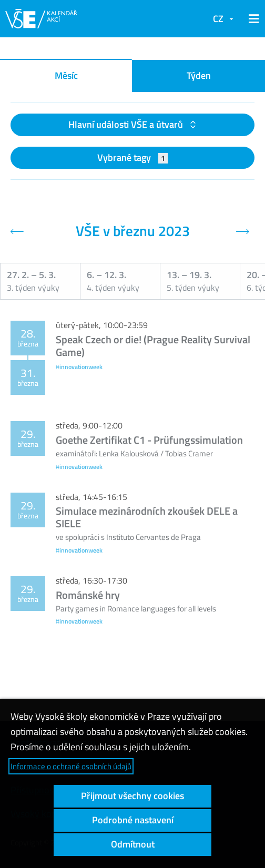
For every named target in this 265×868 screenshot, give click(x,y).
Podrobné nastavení (133, 820)
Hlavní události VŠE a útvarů (127, 124)
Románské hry (88, 595)
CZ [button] (218, 19)
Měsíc (66, 75)
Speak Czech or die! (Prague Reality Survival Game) (153, 346)
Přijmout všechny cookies (132, 796)
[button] (252, 19)
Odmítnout (133, 844)
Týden (199, 75)
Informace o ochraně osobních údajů (71, 766)
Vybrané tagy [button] (133, 157)
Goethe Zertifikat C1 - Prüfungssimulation (149, 440)
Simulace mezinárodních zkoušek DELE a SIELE (147, 517)
